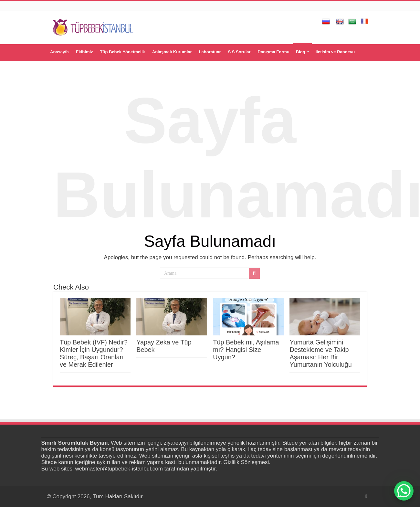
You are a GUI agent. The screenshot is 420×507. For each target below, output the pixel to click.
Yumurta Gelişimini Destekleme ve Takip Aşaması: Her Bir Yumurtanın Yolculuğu (320, 353)
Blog (301, 52)
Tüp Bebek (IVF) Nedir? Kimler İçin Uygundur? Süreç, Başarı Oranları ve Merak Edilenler (94, 353)
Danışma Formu (274, 52)
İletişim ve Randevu (335, 52)
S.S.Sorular (239, 52)
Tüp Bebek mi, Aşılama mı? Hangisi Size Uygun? (246, 350)
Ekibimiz (84, 52)
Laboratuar (210, 52)
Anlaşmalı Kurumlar (172, 52)
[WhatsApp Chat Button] (404, 491)
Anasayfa (59, 52)
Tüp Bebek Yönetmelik (123, 52)
